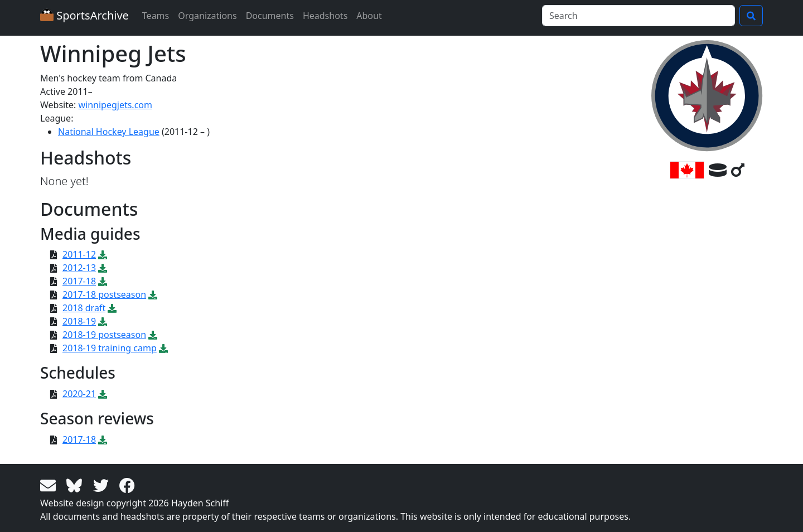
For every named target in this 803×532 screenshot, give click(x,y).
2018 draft (84, 308)
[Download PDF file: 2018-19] (103, 321)
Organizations (207, 16)
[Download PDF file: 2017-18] (103, 281)
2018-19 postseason (104, 335)
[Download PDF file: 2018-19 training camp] (163, 348)
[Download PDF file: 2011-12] (103, 254)
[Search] (638, 16)
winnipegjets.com (115, 105)
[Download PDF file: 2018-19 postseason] (153, 335)
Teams (156, 16)
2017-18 (79, 281)
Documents (270, 16)
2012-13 (79, 268)
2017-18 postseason (104, 294)
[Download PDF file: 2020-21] (103, 394)
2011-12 (79, 254)
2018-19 (79, 321)
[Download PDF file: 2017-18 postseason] (153, 294)
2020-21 (79, 394)
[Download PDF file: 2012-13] (103, 268)
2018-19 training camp (110, 348)
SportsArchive (84, 15)
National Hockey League (109, 132)
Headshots (325, 16)
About (369, 16)
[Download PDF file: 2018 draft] (112, 308)
